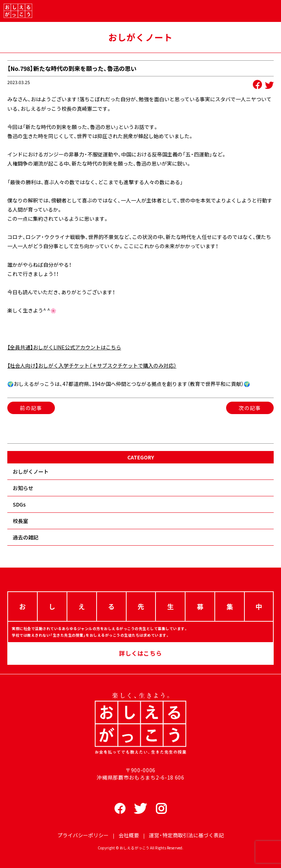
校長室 (20, 521)
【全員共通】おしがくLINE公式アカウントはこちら (64, 347)
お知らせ (23, 488)
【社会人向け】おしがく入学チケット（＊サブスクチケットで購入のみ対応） (92, 365)
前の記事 (31, 408)
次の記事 (250, 408)
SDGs (19, 504)
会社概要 (129, 835)
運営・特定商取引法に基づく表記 (186, 835)
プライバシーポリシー (83, 835)
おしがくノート (31, 471)
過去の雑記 (26, 537)
